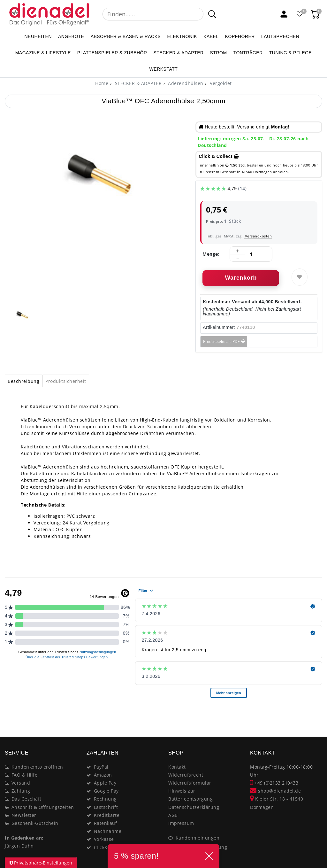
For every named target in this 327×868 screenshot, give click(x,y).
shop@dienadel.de (275, 791)
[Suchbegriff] (153, 14)
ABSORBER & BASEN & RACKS (126, 36)
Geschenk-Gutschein (35, 823)
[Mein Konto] (284, 14)
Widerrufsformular (190, 783)
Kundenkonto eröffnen (37, 767)
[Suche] (212, 14)
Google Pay (106, 791)
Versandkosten (258, 236)
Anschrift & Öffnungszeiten (43, 807)
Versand (21, 783)
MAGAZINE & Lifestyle (43, 53)
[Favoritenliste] (300, 14)
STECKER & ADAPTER (179, 53)
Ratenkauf (106, 823)
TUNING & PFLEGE (291, 53)
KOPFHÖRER (240, 36)
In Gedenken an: (24, 838)
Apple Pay (105, 783)
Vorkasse (104, 839)
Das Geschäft (27, 799)
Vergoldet (220, 83)
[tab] (24, 381)
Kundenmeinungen (198, 838)
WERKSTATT (164, 69)
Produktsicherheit (66, 381)
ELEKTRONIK (182, 36)
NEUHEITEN (38, 36)
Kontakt (177, 767)
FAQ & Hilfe (25, 775)
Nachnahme (108, 831)
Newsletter (24, 815)
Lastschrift (106, 807)
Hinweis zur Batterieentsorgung (190, 795)
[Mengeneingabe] (251, 254)
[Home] (102, 83)
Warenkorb (241, 278)
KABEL (211, 36)
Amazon (103, 775)
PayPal (101, 767)
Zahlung (21, 791)
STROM (219, 53)
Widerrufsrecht (186, 775)
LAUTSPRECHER (280, 36)
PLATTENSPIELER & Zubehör (112, 53)
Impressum (181, 823)
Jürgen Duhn (19, 846)
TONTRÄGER (248, 53)
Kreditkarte (107, 815)
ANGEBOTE (71, 36)
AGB (173, 815)
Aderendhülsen (185, 83)
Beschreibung (23, 381)
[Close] (314, 714)
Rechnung (105, 799)
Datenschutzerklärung (194, 807)
